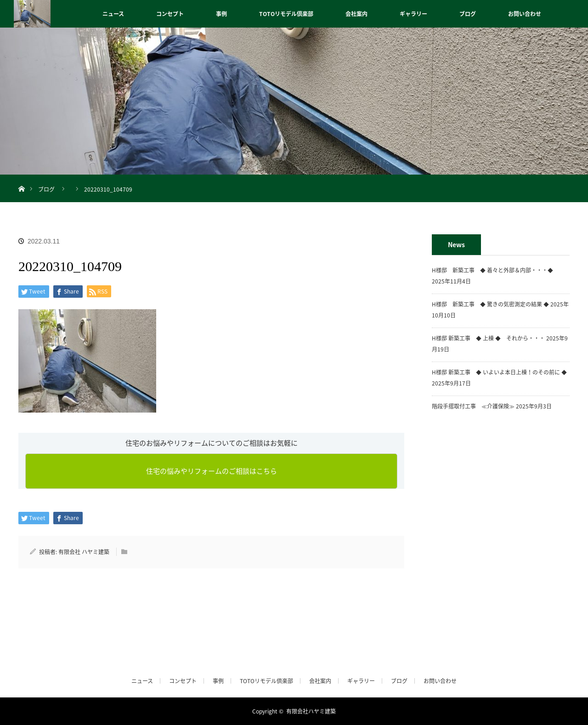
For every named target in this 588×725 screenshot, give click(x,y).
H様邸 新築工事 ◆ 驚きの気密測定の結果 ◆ (490, 304)
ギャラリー (413, 14)
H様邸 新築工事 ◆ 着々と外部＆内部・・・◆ (495, 270)
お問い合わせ (525, 14)
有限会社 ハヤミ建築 (84, 552)
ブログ (468, 14)
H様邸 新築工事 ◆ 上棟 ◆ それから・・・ (488, 338)
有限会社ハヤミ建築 (311, 711)
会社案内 (356, 14)
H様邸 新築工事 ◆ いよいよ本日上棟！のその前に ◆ (499, 372)
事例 (221, 14)
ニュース (113, 14)
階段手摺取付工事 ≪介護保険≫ (473, 406)
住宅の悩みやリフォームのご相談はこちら (212, 471)
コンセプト (170, 14)
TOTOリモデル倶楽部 (286, 14)
